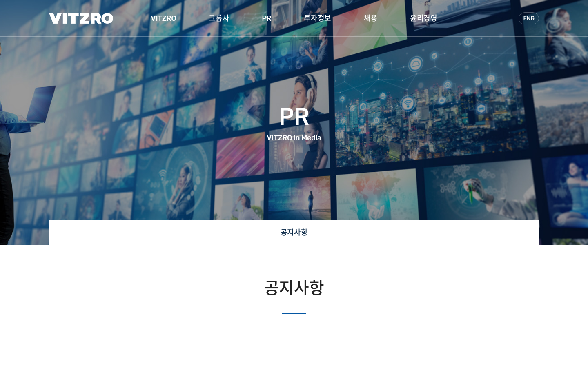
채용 (371, 18)
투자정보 (317, 18)
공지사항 (294, 233)
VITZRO (164, 18)
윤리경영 (423, 18)
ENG (529, 19)
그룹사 (219, 18)
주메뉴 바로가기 (0, 0)
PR (266, 18)
